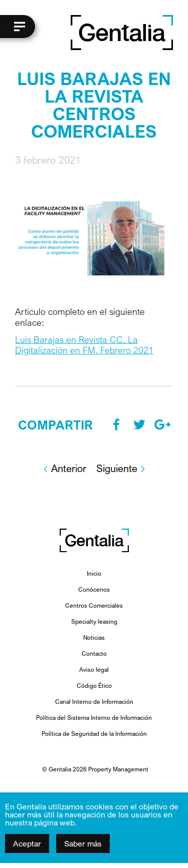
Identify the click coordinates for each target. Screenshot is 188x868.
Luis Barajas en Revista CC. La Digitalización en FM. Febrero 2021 (84, 345)
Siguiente (121, 468)
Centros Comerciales (94, 605)
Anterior (64, 468)
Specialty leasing (94, 621)
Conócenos (94, 589)
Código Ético (94, 686)
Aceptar (27, 843)
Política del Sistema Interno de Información (94, 718)
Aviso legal (94, 670)
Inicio (94, 573)
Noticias (94, 637)
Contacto (94, 654)
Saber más (83, 843)
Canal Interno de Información (94, 702)
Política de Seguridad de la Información (94, 734)
